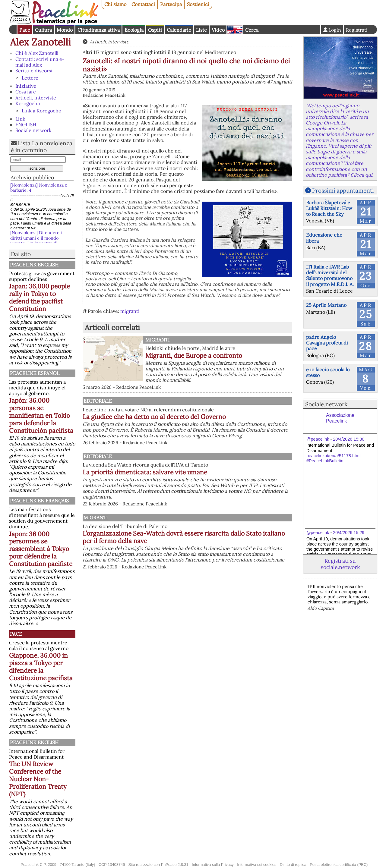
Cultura (43, 30)
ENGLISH (26, 124)
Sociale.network (33, 130)
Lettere (30, 78)
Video (218, 30)
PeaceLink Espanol (35, 373)
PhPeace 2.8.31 (175, 865)
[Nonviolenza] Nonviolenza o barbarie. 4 (39, 188)
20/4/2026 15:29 (349, 533)
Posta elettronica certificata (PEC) (339, 865)
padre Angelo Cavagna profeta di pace (327, 343)
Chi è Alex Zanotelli (37, 53)
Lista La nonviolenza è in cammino (42, 147)
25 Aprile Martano (326, 305)
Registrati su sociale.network (340, 564)
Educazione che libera (324, 238)
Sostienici (198, 4)
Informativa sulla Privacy (213, 865)
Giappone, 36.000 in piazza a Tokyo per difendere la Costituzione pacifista (41, 667)
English (235, 30)
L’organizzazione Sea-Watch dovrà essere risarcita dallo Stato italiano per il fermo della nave (218, 554)
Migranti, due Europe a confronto (194, 355)
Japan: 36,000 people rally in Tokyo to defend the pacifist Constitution (40, 297)
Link (20, 119)
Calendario (179, 30)
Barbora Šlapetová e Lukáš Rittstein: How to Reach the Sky (329, 208)
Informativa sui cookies (257, 865)
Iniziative (26, 86)
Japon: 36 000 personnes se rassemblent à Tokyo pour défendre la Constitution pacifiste (41, 549)
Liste (201, 30)
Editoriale (160, 401)
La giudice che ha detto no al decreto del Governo (217, 417)
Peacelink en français (39, 501)
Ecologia (134, 30)
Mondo (65, 30)
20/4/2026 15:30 (349, 439)
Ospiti (155, 30)
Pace (25, 30)
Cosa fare (26, 92)
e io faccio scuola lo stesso (328, 372)
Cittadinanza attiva (99, 30)
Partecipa (171, 4)
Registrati (357, 30)
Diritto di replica (293, 865)
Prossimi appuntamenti (343, 190)
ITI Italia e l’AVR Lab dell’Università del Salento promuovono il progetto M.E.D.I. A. (330, 275)
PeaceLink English (34, 265)
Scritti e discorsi (34, 71)
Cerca (252, 30)
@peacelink (318, 439)
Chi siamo (115, 4)
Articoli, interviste (36, 98)
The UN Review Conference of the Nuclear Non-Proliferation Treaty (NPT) (38, 779)
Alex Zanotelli (40, 42)
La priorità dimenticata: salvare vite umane (208, 484)
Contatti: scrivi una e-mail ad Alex (40, 62)
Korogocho (28, 103)
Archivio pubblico (32, 177)
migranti (130, 311)
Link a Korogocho (41, 111)
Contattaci (143, 4)
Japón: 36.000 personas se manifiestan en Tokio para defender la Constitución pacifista (41, 415)
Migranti (157, 340)
